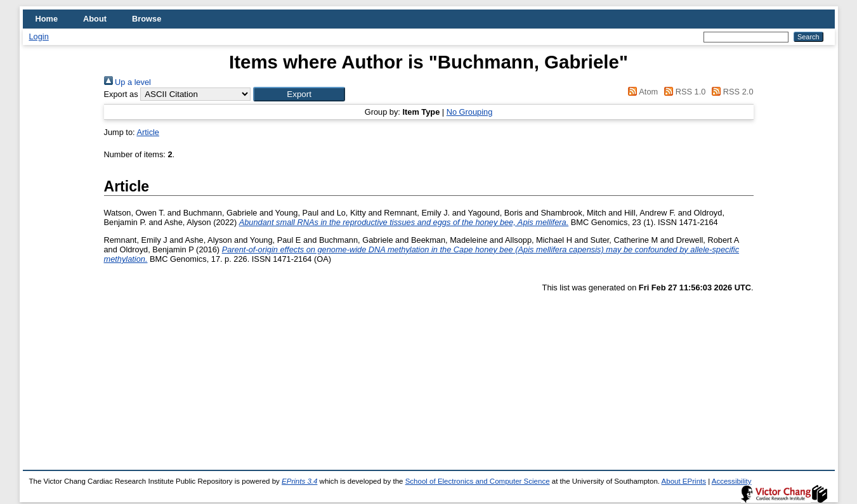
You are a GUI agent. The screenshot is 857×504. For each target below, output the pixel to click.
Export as (121, 94)
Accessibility (732, 481)
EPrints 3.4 (299, 481)
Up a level (128, 82)
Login (39, 36)
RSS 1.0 (683, 92)
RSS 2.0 (731, 92)
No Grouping (470, 112)
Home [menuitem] (47, 19)
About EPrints (684, 481)
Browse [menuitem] (147, 19)
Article (148, 132)
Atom (641, 92)
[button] (299, 94)
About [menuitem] (95, 19)
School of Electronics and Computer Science (478, 481)
